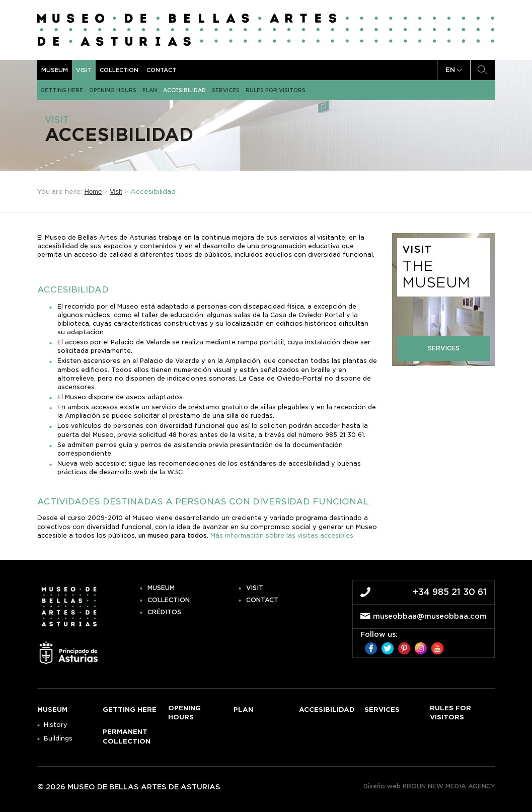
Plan (150, 90)
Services (226, 90)
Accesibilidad (184, 90)
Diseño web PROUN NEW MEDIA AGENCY (429, 786)
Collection (119, 70)
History (56, 725)
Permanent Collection (127, 736)
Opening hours (113, 90)
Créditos (164, 612)
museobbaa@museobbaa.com (430, 616)
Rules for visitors (276, 90)
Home (93, 192)
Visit (84, 70)
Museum (55, 70)
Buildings (58, 739)
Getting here (62, 90)
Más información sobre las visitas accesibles (282, 535)
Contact (161, 70)
